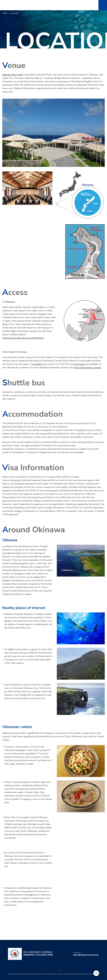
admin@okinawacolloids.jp (86, 955)
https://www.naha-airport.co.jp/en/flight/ (23, 338)
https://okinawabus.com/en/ (87, 368)
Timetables (37, 364)
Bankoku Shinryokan (13, 75)
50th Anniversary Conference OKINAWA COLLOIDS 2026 (17, 5)
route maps (80, 364)
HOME (5, 13)
